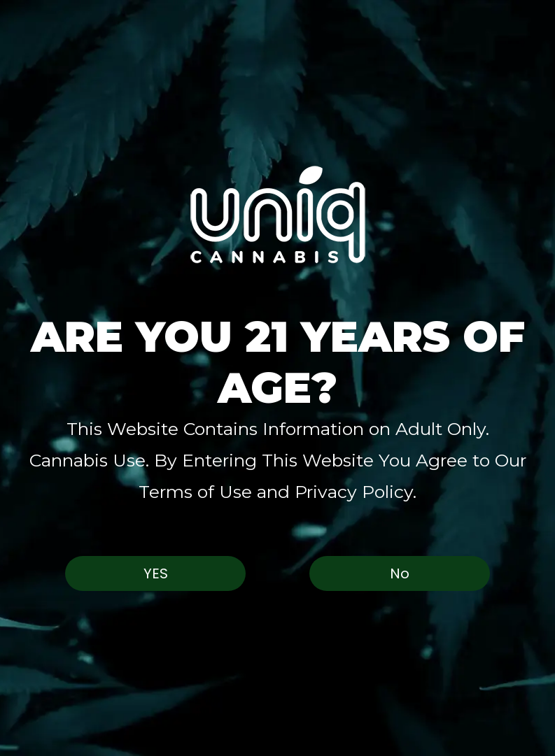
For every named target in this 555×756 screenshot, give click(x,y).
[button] (277, 214)
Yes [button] (156, 573)
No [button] (400, 573)
